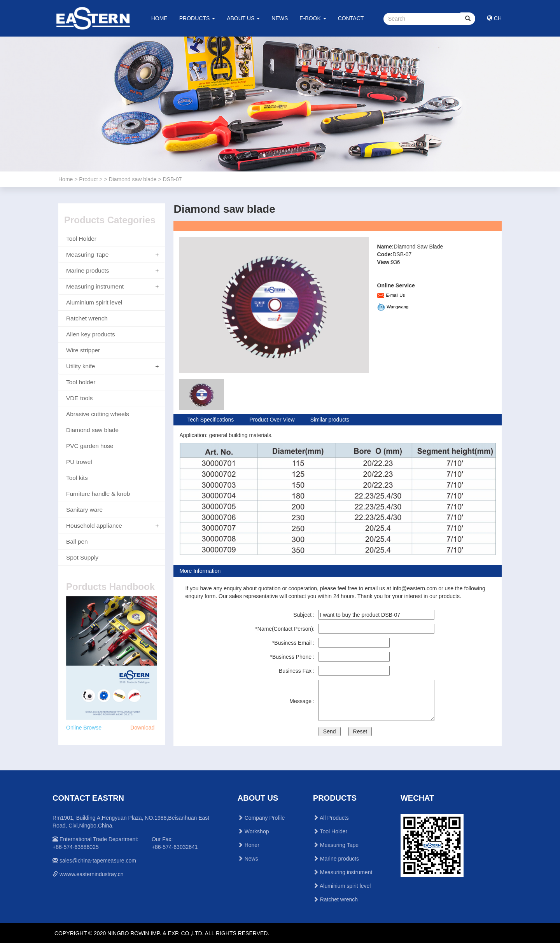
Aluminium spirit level (94, 302)
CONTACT (351, 18)
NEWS (280, 18)
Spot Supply (82, 557)
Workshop (257, 831)
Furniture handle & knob (98, 494)
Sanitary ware (84, 510)
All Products (334, 818)
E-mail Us (395, 295)
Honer (252, 845)
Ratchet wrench (87, 318)
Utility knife (80, 366)
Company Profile (265, 818)
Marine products (87, 270)
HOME (159, 18)
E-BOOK (313, 18)
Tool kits (77, 478)
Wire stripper (83, 350)
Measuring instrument (95, 286)
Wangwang (398, 307)
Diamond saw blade (92, 430)
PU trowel (79, 462)
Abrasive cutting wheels (98, 414)
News (251, 859)
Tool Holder (81, 239)
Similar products (330, 420)
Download (142, 728)
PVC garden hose (90, 446)
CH (494, 18)
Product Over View (272, 420)
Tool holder (81, 382)
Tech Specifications (210, 420)
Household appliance (94, 526)
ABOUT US (243, 18)
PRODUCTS (197, 18)
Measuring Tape (87, 255)
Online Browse (84, 728)
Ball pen (77, 541)
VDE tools (79, 398)
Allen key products (91, 334)
